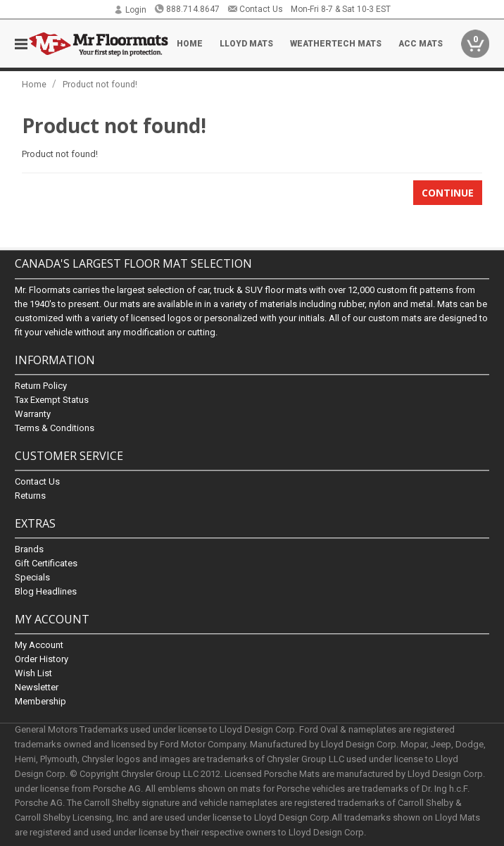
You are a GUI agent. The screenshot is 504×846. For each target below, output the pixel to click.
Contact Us (255, 9)
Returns (30, 496)
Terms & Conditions (55, 428)
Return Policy (41, 386)
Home (190, 44)
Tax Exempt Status (52, 400)
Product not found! (100, 84)
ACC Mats (421, 44)
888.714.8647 (187, 9)
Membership (40, 702)
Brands (29, 549)
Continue (448, 193)
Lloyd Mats (246, 44)
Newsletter (37, 688)
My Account (39, 646)
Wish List (33, 674)
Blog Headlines (46, 591)
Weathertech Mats (336, 44)
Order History (42, 660)
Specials (32, 577)
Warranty (33, 414)
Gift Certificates (46, 563)
